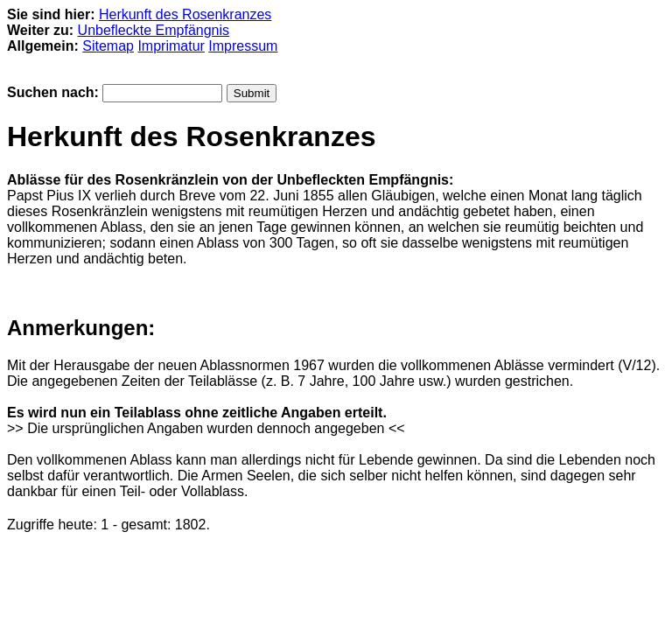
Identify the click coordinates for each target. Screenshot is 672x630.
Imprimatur (171, 46)
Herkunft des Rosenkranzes (185, 14)
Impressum (243, 46)
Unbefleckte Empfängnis (154, 30)
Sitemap (108, 46)
